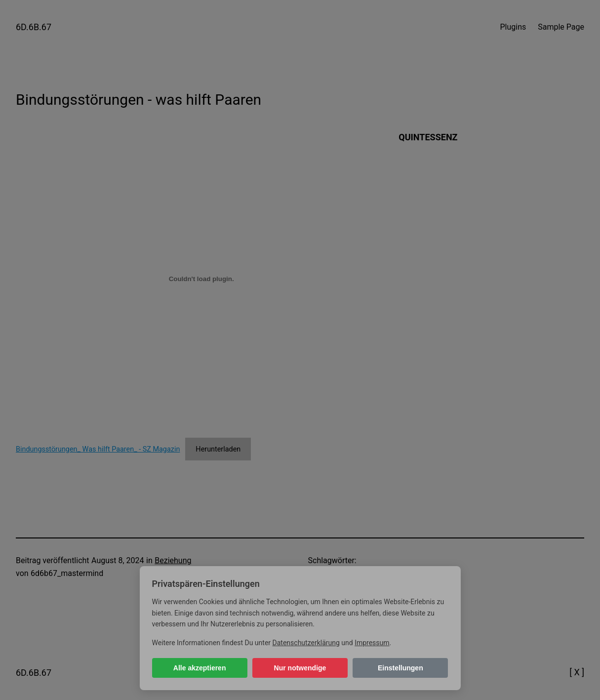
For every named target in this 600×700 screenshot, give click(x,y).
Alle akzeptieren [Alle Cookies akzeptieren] (200, 668)
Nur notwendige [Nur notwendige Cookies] (300, 668)
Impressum (372, 643)
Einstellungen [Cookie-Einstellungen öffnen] (400, 668)
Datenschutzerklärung (306, 643)
